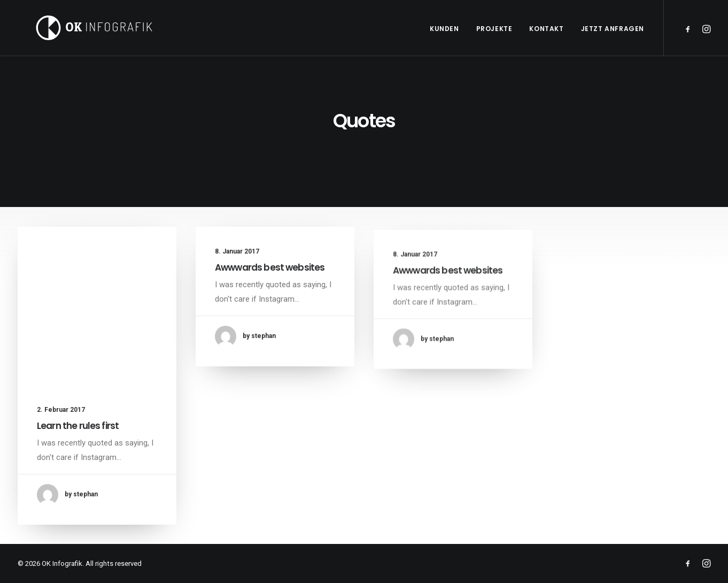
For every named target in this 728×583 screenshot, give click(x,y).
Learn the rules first (78, 426)
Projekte (494, 29)
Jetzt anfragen (613, 29)
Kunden (444, 29)
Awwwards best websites (270, 268)
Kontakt (546, 29)
